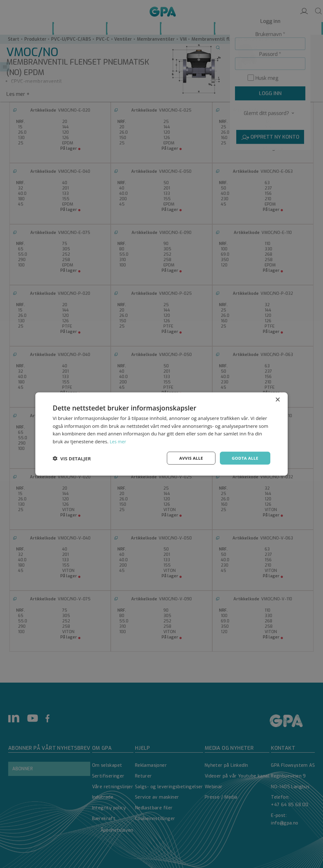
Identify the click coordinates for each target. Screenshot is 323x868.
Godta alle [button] (244, 458)
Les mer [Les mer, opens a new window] (119, 441)
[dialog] (161, 434)
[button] (72, 458)
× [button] (277, 399)
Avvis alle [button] (188, 458)
